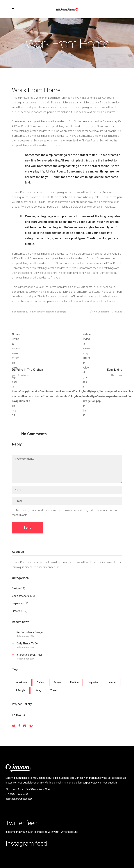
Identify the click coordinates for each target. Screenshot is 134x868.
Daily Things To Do (27, 644)
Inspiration (18, 603)
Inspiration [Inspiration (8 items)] (93, 682)
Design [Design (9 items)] (57, 682)
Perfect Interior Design (30, 632)
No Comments (100, 312)
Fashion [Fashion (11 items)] (74, 682)
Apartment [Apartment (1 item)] (22, 682)
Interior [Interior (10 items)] (112, 682)
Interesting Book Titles (30, 655)
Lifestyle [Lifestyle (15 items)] (21, 690)
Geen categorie (48, 312)
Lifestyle (62, 312)
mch (34, 312)
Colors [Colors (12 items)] (40, 682)
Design (16, 588)
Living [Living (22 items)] (38, 690)
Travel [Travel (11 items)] (54, 690)
